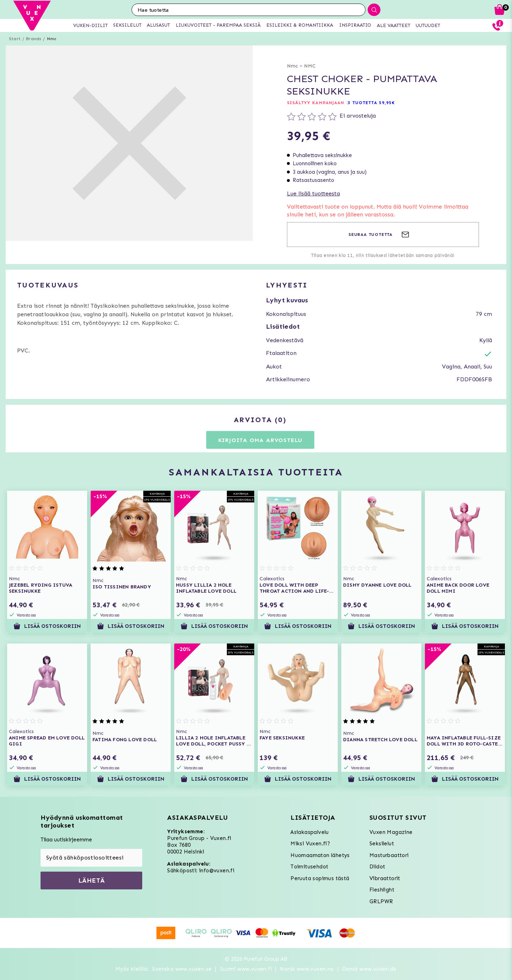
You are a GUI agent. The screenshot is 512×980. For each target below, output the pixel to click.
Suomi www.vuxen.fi (246, 969)
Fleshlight (382, 890)
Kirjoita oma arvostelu (260, 440)
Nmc (52, 39)
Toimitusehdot (309, 867)
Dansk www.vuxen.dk (369, 969)
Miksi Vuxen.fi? (310, 844)
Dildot (377, 867)
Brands (34, 39)
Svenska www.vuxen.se (182, 969)
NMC (310, 66)
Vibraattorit (385, 878)
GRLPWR (381, 901)
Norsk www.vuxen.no (307, 969)
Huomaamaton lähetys (320, 855)
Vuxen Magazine (391, 832)
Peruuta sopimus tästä (320, 878)
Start (15, 39)
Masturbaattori (389, 855)
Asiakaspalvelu (310, 832)
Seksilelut (382, 844)
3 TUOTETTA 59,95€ (371, 103)
